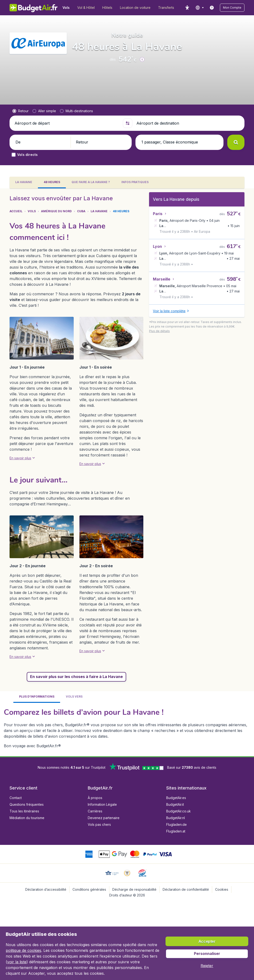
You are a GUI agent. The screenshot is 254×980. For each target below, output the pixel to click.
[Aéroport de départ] (67, 123)
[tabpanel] (127, 472)
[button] (232, 8)
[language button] (200, 8)
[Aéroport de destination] (189, 123)
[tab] (24, 183)
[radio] (21, 111)
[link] (212, 8)
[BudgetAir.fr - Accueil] (34, 8)
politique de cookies (23, 950)
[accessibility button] (187, 8)
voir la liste (17, 962)
